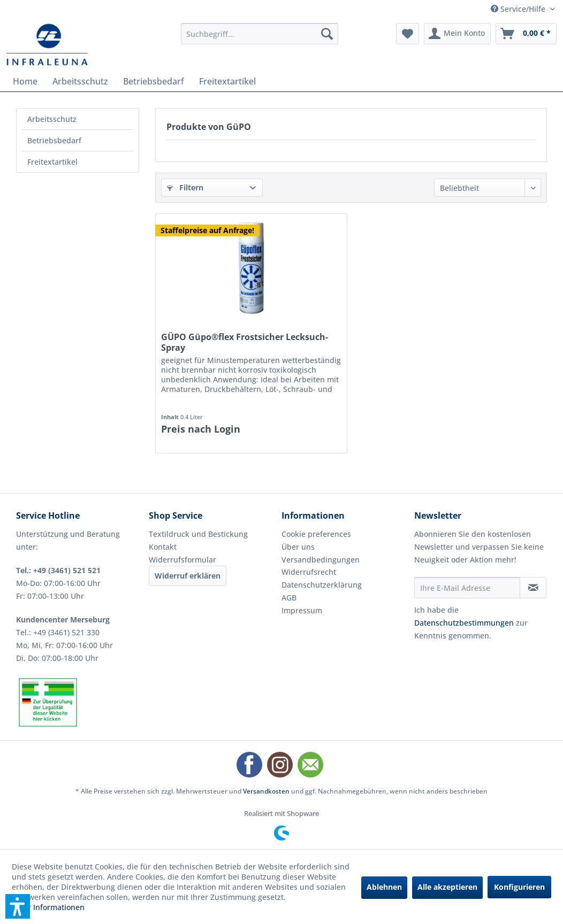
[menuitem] (260, 34)
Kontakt (163, 547)
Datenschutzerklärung (322, 585)
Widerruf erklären (188, 576)
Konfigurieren (519, 887)
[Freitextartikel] (227, 81)
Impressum (302, 610)
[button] (18, 906)
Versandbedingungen (321, 560)
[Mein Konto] (457, 34)
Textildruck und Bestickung (198, 534)
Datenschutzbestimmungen (464, 623)
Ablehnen (384, 887)
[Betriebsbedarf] (154, 81)
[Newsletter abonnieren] (533, 588)
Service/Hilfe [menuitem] (519, 9)
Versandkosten (266, 791)
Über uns (298, 547)
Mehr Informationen (48, 907)
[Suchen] (327, 34)
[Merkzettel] (408, 34)
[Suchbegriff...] (260, 34)
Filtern (185, 187)
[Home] (25, 81)
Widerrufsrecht (309, 572)
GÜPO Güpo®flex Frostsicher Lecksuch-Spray (245, 342)
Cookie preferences (316, 534)
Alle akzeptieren (447, 887)
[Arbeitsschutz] (80, 81)
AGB (289, 598)
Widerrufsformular (182, 560)
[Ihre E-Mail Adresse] (467, 588)
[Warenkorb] (526, 34)
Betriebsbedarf (54, 140)
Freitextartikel (52, 162)
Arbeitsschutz (52, 119)
